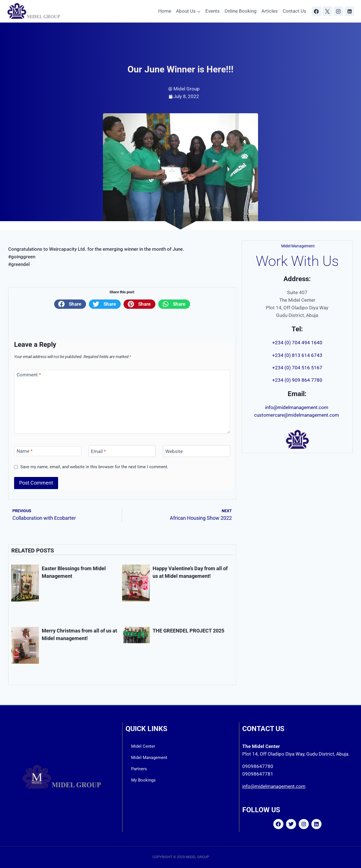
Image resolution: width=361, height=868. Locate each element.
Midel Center (143, 746)
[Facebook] (316, 11)
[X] (327, 11)
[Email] (122, 451)
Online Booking (241, 11)
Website (174, 451)
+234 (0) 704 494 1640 (297, 343)
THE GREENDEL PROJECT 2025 (188, 631)
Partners (139, 769)
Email (98, 451)
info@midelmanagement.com (297, 407)
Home (165, 11)
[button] (70, 304)
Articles (270, 11)
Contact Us (294, 11)
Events (213, 11)
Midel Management (149, 758)
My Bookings (143, 780)
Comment (29, 375)
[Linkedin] (349, 11)
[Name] (48, 451)
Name (25, 451)
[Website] (197, 451)
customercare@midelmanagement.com (297, 415)
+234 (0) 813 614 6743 (297, 355)
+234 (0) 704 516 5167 (297, 368)
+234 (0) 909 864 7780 (297, 380)
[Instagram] (338, 11)
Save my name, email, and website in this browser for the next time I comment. (94, 467)
